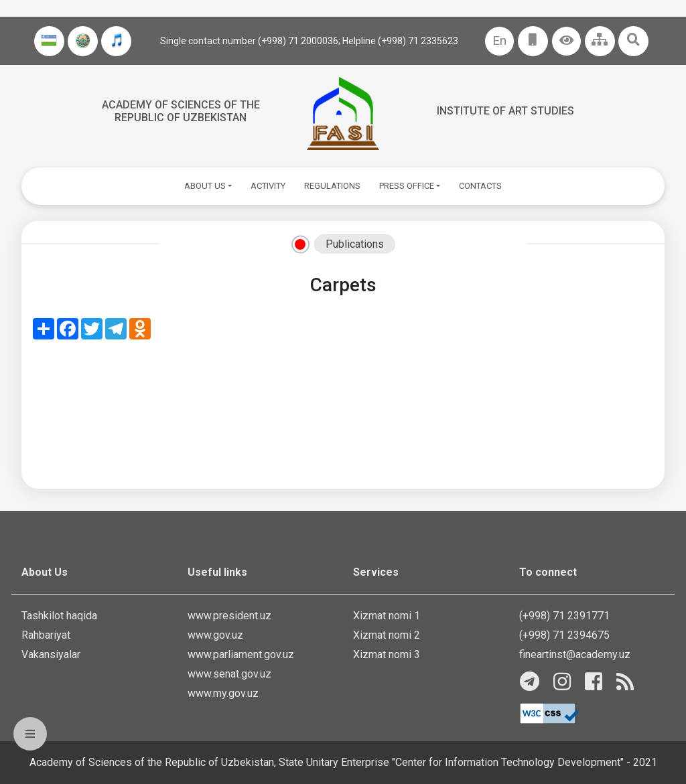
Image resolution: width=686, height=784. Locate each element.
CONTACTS (480, 186)
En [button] (499, 41)
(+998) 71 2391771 (564, 616)
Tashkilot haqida (59, 616)
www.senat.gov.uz (229, 674)
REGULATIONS (332, 186)
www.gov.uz (215, 635)
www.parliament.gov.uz (241, 654)
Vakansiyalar (51, 654)
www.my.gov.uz (223, 693)
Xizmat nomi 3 (387, 654)
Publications (355, 244)
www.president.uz (229, 616)
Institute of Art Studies (505, 111)
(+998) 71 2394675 (564, 635)
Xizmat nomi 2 (387, 635)
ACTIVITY (268, 186)
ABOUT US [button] (205, 186)
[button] (566, 41)
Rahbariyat (46, 635)
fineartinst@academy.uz (575, 654)
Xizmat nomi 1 (387, 616)
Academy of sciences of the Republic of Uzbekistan (181, 111)
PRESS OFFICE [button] (407, 186)
